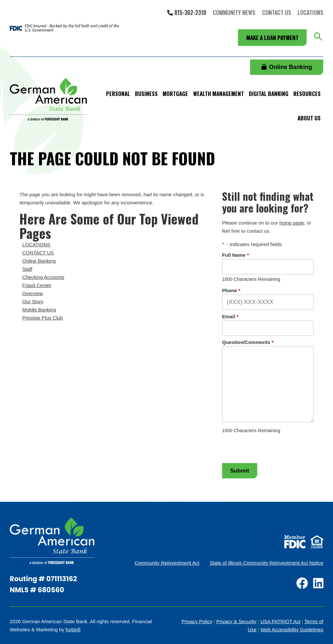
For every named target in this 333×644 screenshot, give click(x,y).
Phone (231, 290)
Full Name (236, 255)
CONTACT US (38, 253)
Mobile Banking (39, 310)
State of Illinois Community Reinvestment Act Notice (266, 563)
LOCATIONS (36, 245)
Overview (32, 293)
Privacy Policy (197, 621)
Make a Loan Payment (272, 38)
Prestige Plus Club (42, 318)
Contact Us (277, 12)
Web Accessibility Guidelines (292, 630)
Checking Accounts (43, 277)
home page (292, 223)
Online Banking (287, 67)
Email (230, 316)
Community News (234, 12)
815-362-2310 (187, 12)
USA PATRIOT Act (280, 621)
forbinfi (73, 630)
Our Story (33, 301)
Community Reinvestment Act (167, 563)
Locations (310, 12)
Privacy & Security (236, 621)
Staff (27, 269)
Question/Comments (248, 342)
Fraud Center (37, 285)
